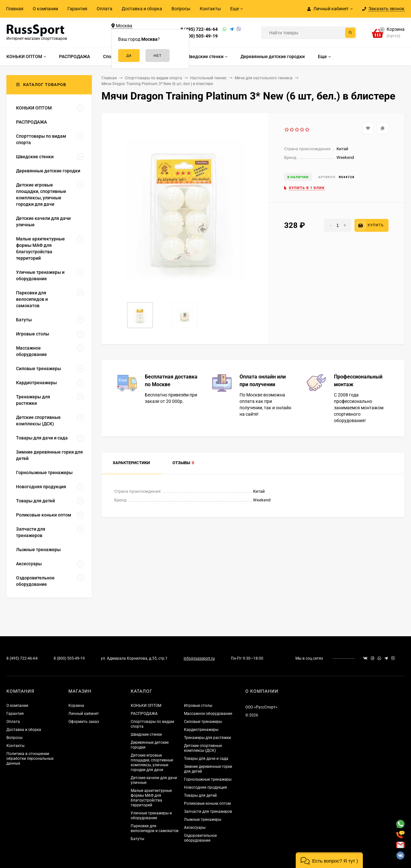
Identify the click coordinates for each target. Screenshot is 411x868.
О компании (45, 9)
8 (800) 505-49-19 (199, 36)
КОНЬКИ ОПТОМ (146, 706)
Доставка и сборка (142, 9)
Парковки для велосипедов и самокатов (155, 828)
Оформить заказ (84, 722)
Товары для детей (200, 795)
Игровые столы (198, 706)
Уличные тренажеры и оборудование (151, 816)
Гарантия (77, 9)
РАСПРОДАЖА (144, 714)
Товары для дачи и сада (206, 759)
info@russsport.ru (199, 658)
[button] (329, 860)
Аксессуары (195, 828)
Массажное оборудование (208, 714)
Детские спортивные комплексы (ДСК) (203, 748)
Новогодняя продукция (205, 787)
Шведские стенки (146, 734)
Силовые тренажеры (203, 722)
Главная (15, 9)
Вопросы (181, 9)
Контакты (210, 9)
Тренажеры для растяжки (207, 738)
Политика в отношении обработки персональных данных (30, 759)
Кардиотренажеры (201, 730)
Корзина (76, 706)
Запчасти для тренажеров (208, 812)
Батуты (137, 839)
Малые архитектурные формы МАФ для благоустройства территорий (151, 798)
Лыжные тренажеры (203, 820)
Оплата (105, 9)
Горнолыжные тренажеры (208, 779)
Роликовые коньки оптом (207, 803)
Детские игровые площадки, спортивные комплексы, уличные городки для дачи (152, 763)
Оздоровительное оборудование (200, 838)
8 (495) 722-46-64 (199, 29)
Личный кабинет (84, 714)
